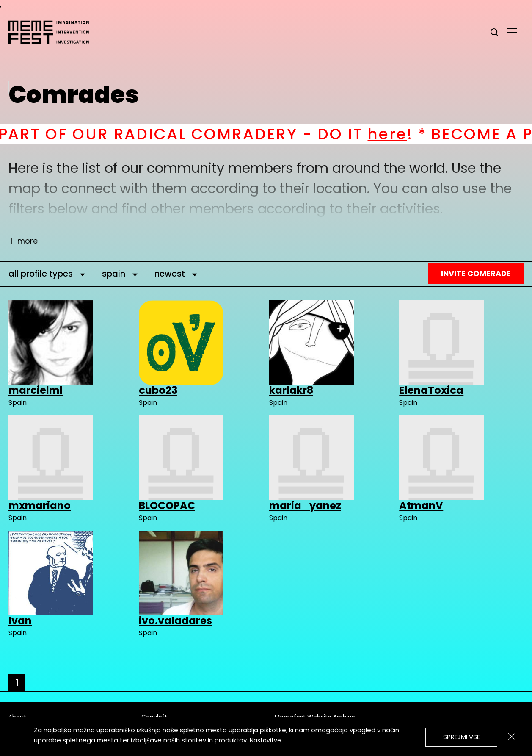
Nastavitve (265, 740)
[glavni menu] (512, 32)
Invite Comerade (476, 273)
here (399, 134)
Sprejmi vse (462, 737)
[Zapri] (512, 737)
